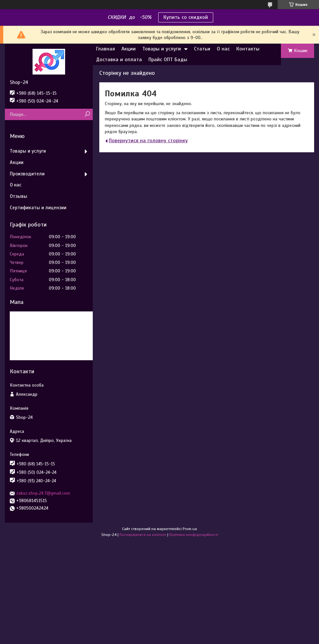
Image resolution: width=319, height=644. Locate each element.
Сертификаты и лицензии (38, 208)
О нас (223, 49)
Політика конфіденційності (194, 535)
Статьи (202, 49)
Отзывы (19, 196)
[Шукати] (87, 114)
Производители (27, 174)
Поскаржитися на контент (143, 535)
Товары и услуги (162, 49)
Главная (105, 49)
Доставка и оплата (119, 60)
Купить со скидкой (186, 17)
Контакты (248, 49)
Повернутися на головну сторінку (148, 141)
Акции (129, 49)
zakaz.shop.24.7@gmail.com (43, 493)
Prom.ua (190, 529)
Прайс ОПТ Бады (168, 60)
